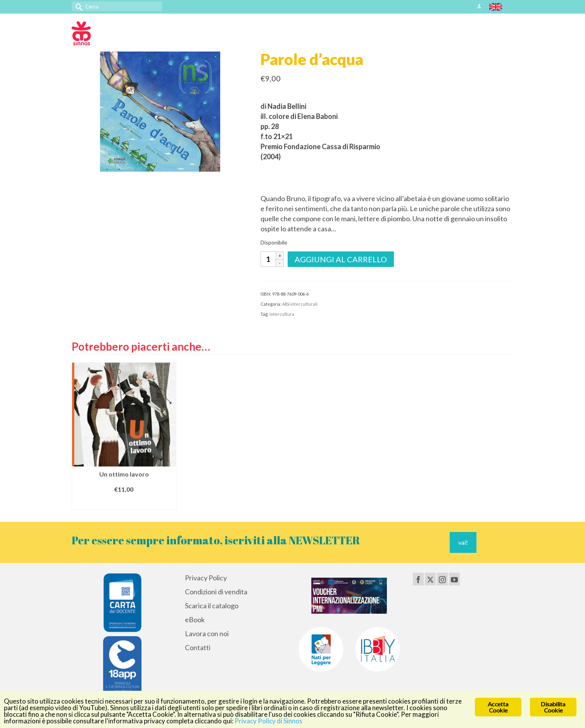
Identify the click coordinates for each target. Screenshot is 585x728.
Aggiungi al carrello (341, 259)
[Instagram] (442, 579)
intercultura (282, 314)
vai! (463, 542)
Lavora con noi (207, 633)
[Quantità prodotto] (268, 259)
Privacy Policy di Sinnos (268, 721)
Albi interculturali (300, 304)
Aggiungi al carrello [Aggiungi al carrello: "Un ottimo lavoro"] (124, 503)
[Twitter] (430, 579)
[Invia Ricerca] (78, 6)
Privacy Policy (206, 578)
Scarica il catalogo (212, 606)
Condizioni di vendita (216, 592)
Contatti (198, 647)
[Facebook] (418, 579)
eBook (195, 620)
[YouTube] (454, 579)
